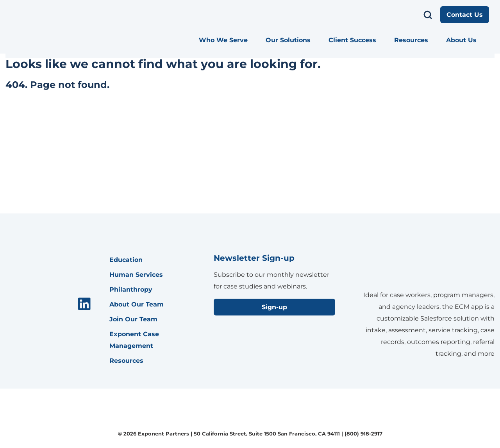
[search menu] (427, 15)
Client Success (352, 40)
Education (126, 260)
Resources (411, 40)
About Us (461, 40)
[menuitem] (227, 40)
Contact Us (465, 15)
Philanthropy (131, 289)
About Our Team (137, 304)
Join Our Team (133, 319)
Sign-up (274, 307)
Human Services (136, 275)
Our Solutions (288, 40)
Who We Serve (223, 40)
